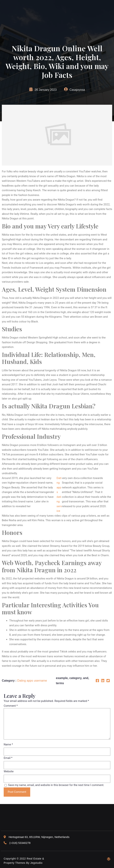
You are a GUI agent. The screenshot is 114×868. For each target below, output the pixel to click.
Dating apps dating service (59, 495)
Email (8, 758)
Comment (11, 706)
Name (8, 744)
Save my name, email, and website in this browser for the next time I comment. (56, 785)
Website (9, 771)
